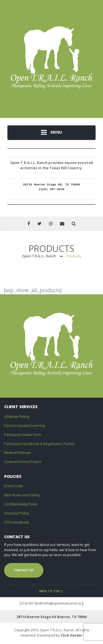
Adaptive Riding (17, 417)
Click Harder (72, 635)
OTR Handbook (16, 522)
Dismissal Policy (17, 513)
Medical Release (17, 453)
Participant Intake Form (23, 435)
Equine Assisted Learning (25, 426)
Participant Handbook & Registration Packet (39, 444)
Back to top (51, 591)
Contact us (24, 570)
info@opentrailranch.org (63, 603)
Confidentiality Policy (21, 504)
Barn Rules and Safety (22, 495)
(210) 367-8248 (31, 603)
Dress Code (14, 486)
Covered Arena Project (23, 462)
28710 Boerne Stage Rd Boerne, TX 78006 (52, 617)
